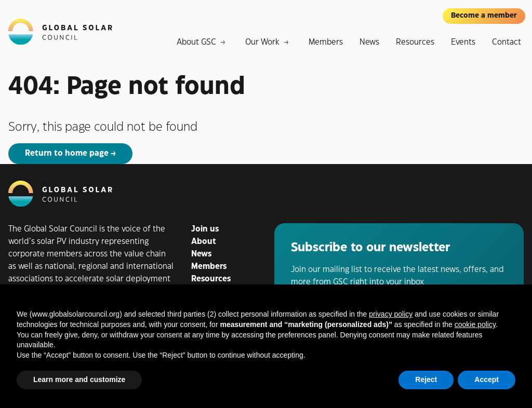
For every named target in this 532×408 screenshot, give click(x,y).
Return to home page (67, 153)
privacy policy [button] (391, 314)
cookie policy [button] (475, 324)
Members (326, 42)
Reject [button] (426, 379)
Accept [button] (487, 379)
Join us (205, 229)
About (204, 242)
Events (463, 42)
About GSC (196, 42)
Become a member (484, 16)
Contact (507, 42)
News (369, 42)
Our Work (262, 42)
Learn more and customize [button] (79, 379)
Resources (415, 42)
